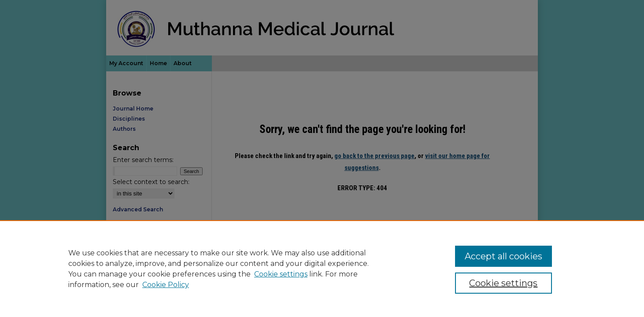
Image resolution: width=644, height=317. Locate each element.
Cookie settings (281, 274)
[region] (322, 269)
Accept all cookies (503, 256)
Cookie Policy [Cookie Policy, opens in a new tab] (166, 285)
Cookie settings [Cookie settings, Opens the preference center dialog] (503, 283)
